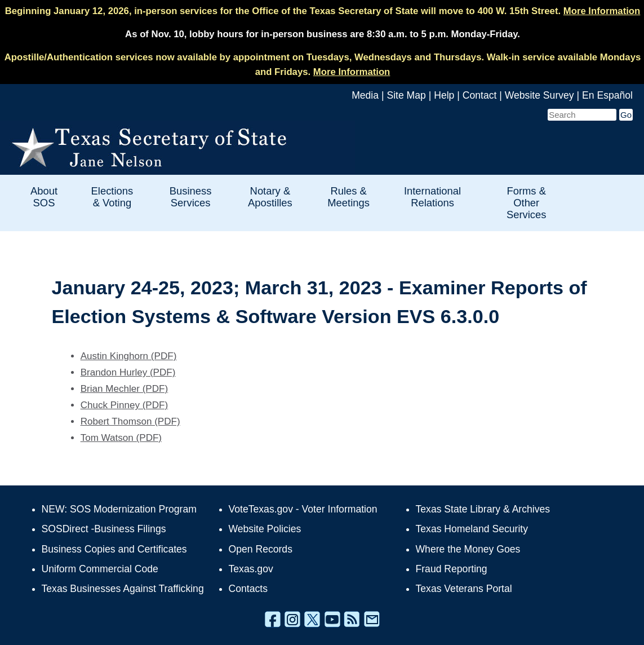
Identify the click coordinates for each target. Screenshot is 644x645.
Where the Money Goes (468, 549)
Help (444, 95)
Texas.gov (251, 569)
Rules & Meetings (348, 197)
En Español (607, 95)
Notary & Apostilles (270, 197)
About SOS (44, 197)
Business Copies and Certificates (114, 549)
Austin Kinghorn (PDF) (129, 356)
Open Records (261, 549)
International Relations (432, 197)
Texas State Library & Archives (483, 509)
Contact (480, 95)
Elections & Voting (112, 197)
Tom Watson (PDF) (121, 438)
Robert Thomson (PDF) (130, 421)
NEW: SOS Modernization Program (119, 509)
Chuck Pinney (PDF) (125, 405)
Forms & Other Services (527, 203)
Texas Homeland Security (472, 529)
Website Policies (265, 529)
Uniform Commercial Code (100, 569)
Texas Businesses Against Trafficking (123, 589)
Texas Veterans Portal (464, 589)
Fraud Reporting (452, 569)
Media (365, 95)
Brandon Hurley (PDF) (128, 372)
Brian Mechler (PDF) (125, 389)
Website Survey (539, 95)
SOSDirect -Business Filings (104, 529)
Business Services (191, 197)
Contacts (248, 589)
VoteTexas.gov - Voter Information (303, 509)
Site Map (406, 95)
